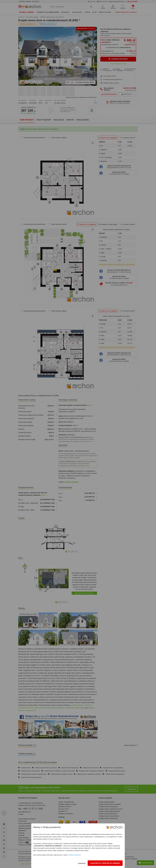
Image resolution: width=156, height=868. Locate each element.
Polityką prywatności (74, 855)
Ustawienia (82, 863)
